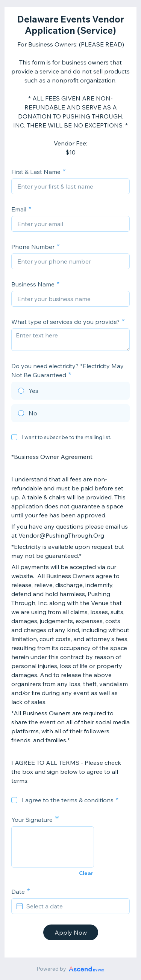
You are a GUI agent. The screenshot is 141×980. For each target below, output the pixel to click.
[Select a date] (75, 906)
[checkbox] (14, 437)
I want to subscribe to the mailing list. (67, 437)
